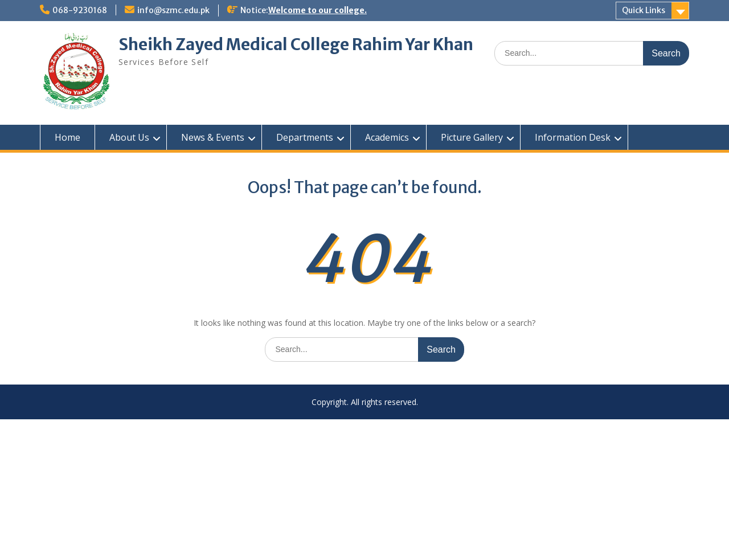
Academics (387, 137)
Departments (305, 137)
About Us (129, 137)
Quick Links (644, 10)
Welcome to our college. (318, 10)
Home (67, 137)
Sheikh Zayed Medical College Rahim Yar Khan (296, 44)
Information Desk (573, 137)
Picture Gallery (472, 137)
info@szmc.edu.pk (173, 10)
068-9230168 (80, 10)
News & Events (213, 137)
